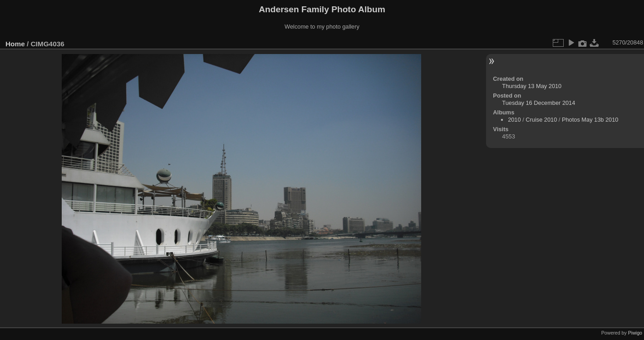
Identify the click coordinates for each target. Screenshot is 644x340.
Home (15, 44)
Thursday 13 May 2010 (532, 86)
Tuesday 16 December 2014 (538, 103)
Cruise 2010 (541, 120)
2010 (514, 120)
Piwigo (635, 333)
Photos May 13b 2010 (590, 120)
